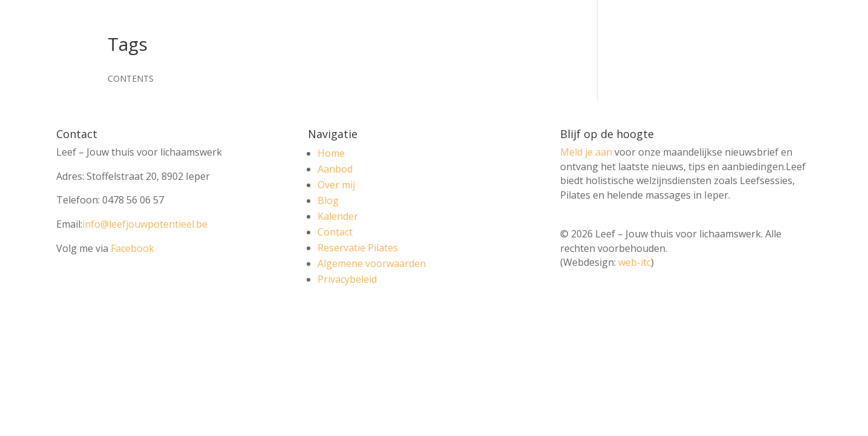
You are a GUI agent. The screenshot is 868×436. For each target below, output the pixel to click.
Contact (335, 232)
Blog (328, 200)
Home (331, 153)
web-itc (635, 262)
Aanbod (335, 169)
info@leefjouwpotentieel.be (145, 224)
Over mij (336, 185)
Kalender (338, 216)
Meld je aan (586, 152)
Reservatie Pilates (358, 248)
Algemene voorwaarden (372, 263)
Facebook (132, 248)
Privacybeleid (347, 279)
